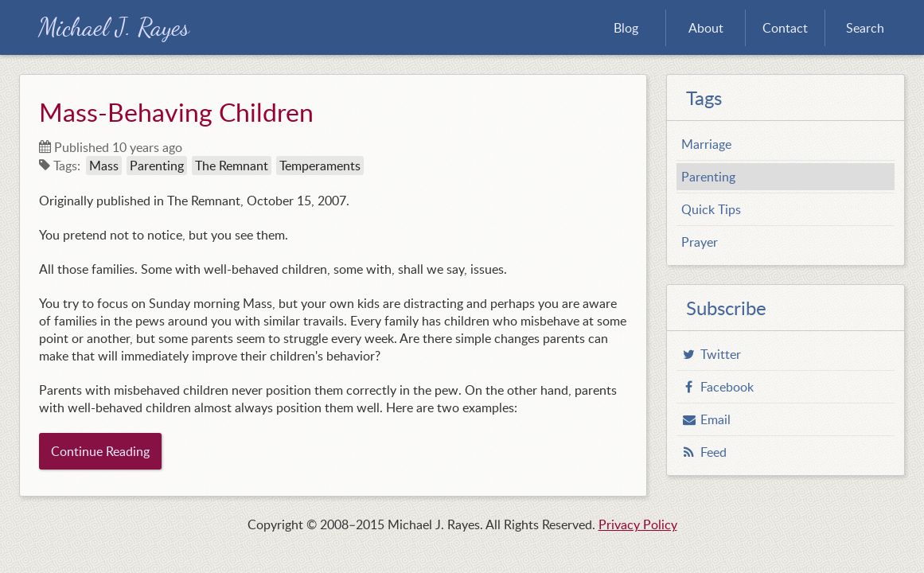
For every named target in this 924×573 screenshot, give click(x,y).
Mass (104, 166)
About (706, 28)
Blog (626, 28)
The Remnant (232, 166)
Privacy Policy (638, 524)
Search (865, 28)
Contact (785, 28)
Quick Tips (711, 209)
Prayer (700, 242)
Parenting (157, 166)
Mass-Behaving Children (176, 111)
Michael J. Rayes (114, 27)
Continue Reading (100, 451)
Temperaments (320, 166)
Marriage (706, 144)
